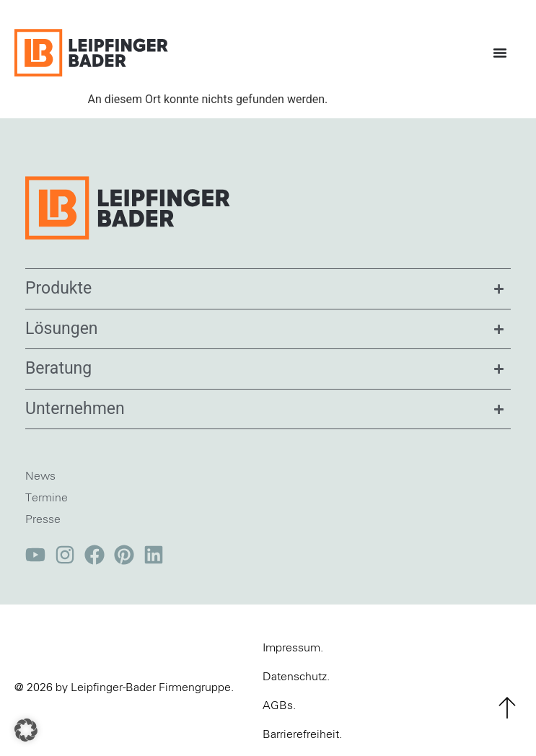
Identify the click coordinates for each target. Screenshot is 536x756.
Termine (47, 498)
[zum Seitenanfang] (507, 708)
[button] (26, 730)
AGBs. (279, 706)
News (40, 476)
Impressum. (293, 648)
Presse (43, 519)
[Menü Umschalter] (504, 53)
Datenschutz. (296, 677)
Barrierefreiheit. (302, 734)
